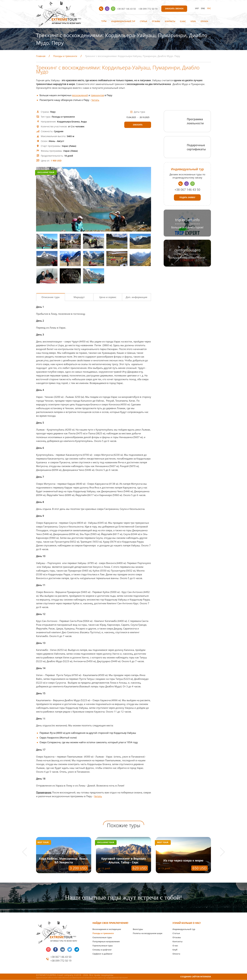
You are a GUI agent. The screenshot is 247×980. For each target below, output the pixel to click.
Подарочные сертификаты (196, 147)
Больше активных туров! (187, 227)
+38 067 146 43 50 (126, 9)
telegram (77, 949)
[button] (27, 852)
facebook (55, 949)
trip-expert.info (187, 220)
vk (63, 949)
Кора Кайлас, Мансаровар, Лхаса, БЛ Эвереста (64, 860)
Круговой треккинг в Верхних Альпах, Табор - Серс (124, 860)
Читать (95, 100)
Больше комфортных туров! (187, 258)
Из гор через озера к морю (183, 860)
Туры (104, 21)
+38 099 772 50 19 (148, 9)
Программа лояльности (195, 121)
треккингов (97, 95)
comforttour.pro (187, 250)
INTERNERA (205, 977)
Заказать (138, 125)
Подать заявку (187, 197)
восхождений (80, 95)
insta (48, 949)
